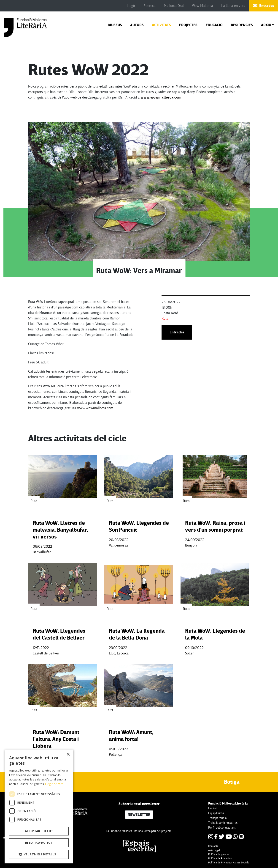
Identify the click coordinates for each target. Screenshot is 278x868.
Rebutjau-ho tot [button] (39, 843)
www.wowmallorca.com (161, 97)
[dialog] (39, 806)
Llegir (131, 6)
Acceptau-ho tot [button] (39, 831)
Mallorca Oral (174, 6)
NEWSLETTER (139, 815)
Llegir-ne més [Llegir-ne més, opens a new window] (54, 784)
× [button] (68, 754)
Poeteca (150, 6)
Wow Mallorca (202, 6)
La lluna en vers (233, 6)
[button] (267, 25)
